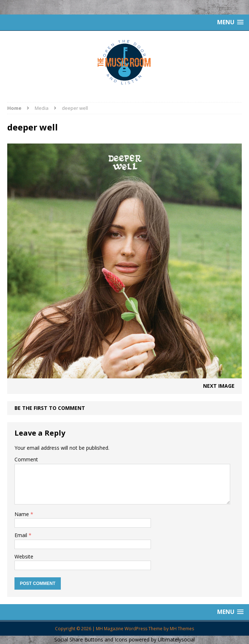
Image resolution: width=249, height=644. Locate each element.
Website (24, 556)
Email (22, 535)
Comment (26, 459)
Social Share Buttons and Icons (91, 639)
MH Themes (182, 629)
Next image (219, 386)
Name (22, 514)
